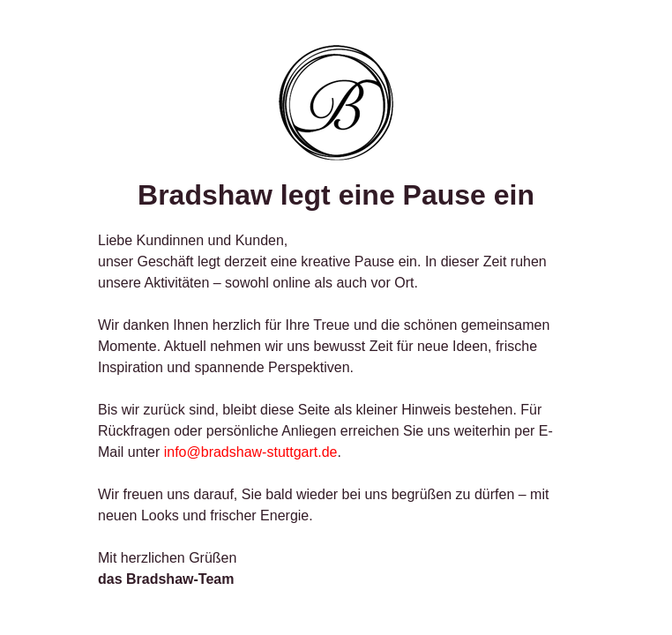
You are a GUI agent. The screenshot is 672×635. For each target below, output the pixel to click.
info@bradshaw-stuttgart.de (251, 452)
